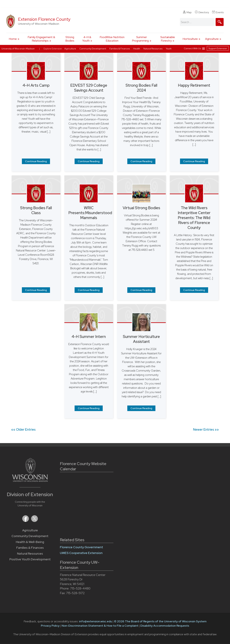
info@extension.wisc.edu (96, 621)
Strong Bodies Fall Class (36, 210)
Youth (169, 49)
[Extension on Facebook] (26, 521)
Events (218, 12)
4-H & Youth (87, 39)
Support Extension (218, 48)
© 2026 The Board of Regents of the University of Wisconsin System (160, 621)
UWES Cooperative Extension (81, 553)
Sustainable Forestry (168, 39)
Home (13, 39)
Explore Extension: (53, 49)
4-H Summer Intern (89, 337)
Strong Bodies (70, 39)
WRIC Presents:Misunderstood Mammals (90, 213)
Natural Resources (30, 554)
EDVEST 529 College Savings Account (89, 88)
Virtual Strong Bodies (141, 208)
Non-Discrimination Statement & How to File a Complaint (100, 626)
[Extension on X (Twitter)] (34, 521)
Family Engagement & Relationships (41, 39)
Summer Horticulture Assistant (141, 339)
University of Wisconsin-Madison (18, 49)
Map (187, 12)
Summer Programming (140, 39)
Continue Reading (36, 161)
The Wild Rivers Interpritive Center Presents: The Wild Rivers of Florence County (194, 218)
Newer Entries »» (206, 430)
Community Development (30, 536)
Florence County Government (81, 547)
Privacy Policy (50, 626)
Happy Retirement (194, 85)
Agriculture (212, 39)
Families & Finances (30, 548)
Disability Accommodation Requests (165, 626)
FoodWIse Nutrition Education (112, 39)
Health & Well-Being (30, 542)
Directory (202, 12)
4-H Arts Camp (36, 85)
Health (137, 49)
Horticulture (190, 39)
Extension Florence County (44, 19)
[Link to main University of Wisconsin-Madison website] (30, 481)
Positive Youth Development (30, 559)
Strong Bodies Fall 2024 (141, 88)
